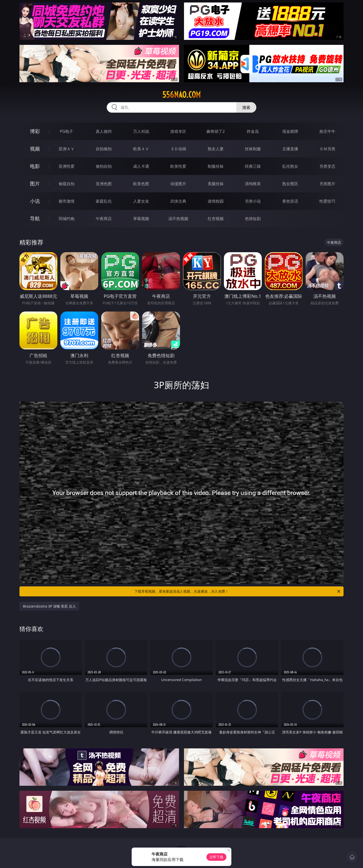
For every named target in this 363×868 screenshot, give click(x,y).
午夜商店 (104, 219)
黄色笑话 (290, 201)
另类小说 (253, 201)
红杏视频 (216, 219)
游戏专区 (178, 131)
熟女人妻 (216, 149)
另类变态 (327, 166)
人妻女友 (141, 201)
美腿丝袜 (216, 184)
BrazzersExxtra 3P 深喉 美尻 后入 (49, 606)
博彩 (35, 131)
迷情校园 (216, 201)
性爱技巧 (327, 201)
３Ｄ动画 (178, 149)
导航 (35, 218)
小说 (35, 201)
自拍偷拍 (104, 149)
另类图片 (327, 184)
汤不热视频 (178, 219)
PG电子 (66, 131)
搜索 (246, 107)
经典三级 (253, 166)
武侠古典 (178, 201)
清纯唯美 (253, 184)
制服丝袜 (216, 166)
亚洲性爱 (67, 166)
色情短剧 (253, 219)
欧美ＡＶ (141, 149)
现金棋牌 (290, 131)
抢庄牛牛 (327, 131)
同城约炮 (67, 219)
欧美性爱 (178, 166)
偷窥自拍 (67, 184)
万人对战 (141, 131)
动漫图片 (178, 184)
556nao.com (181, 95)
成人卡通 (141, 166)
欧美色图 (141, 184)
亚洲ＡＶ (67, 149)
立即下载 (216, 857)
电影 (35, 166)
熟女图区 (290, 184)
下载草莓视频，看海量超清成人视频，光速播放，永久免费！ (238, 591)
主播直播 (290, 149)
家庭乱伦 (104, 201)
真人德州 (104, 131)
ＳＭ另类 (327, 149)
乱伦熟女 (290, 166)
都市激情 (67, 201)
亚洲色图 (104, 184)
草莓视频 (141, 219)
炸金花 (253, 131)
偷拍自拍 (104, 166)
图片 (35, 184)
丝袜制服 (253, 149)
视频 (35, 149)
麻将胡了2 (216, 131)
